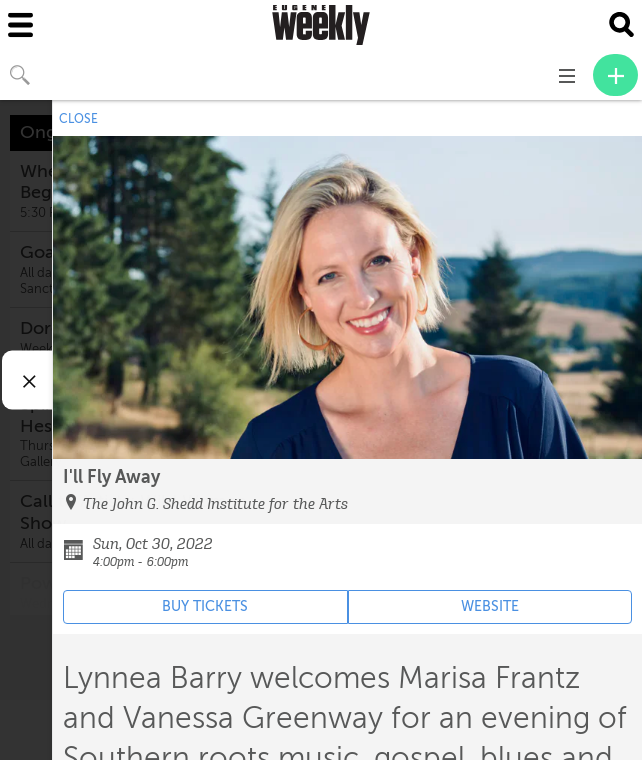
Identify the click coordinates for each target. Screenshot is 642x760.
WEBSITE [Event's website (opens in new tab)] (490, 606)
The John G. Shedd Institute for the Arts (215, 504)
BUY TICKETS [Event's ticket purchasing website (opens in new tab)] (205, 606)
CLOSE (78, 119)
